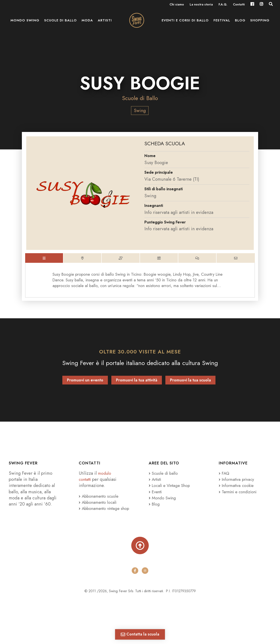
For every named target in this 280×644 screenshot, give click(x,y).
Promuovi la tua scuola (190, 385)
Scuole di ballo (60, 24)
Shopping (260, 24)
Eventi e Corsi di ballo (185, 24)
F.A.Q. (223, 5)
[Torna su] (140, 557)
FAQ (224, 478)
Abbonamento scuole (100, 501)
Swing (140, 111)
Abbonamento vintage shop (101, 516)
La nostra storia (201, 5)
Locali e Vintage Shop (173, 490)
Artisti (105, 24)
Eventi (156, 496)
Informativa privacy (238, 484)
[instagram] (145, 584)
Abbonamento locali (99, 507)
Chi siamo (177, 5)
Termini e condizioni (240, 496)
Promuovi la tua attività (137, 385)
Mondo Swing (25, 24)
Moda (87, 24)
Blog (240, 24)
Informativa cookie (238, 490)
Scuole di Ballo (140, 98)
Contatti (239, 5)
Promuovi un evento (85, 385)
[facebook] (135, 584)
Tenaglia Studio (154, 614)
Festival (222, 24)
